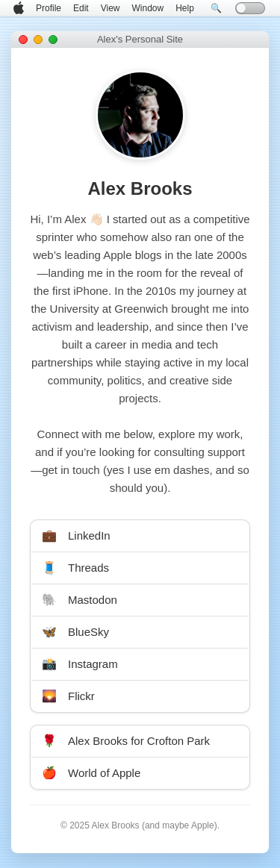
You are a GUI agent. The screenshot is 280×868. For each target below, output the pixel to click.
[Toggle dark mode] (250, 8)
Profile (49, 8)
